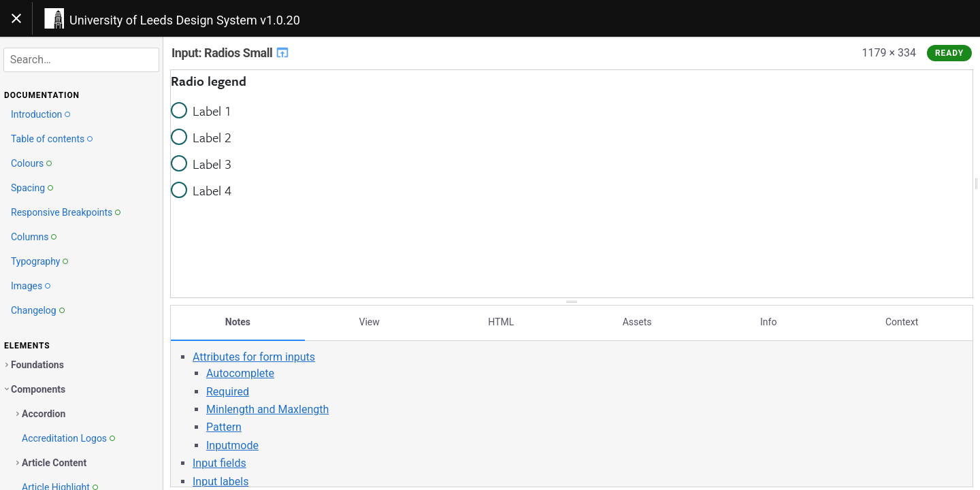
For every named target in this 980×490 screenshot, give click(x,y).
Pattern (224, 427)
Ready (949, 53)
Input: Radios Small (231, 53)
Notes (238, 322)
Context (902, 322)
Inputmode (232, 445)
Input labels (220, 481)
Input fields (219, 463)
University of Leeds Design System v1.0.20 (185, 20)
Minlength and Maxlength (267, 409)
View (370, 322)
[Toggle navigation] (16, 18)
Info (768, 322)
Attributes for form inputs (254, 357)
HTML (501, 322)
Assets (637, 322)
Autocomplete (240, 373)
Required (228, 391)
